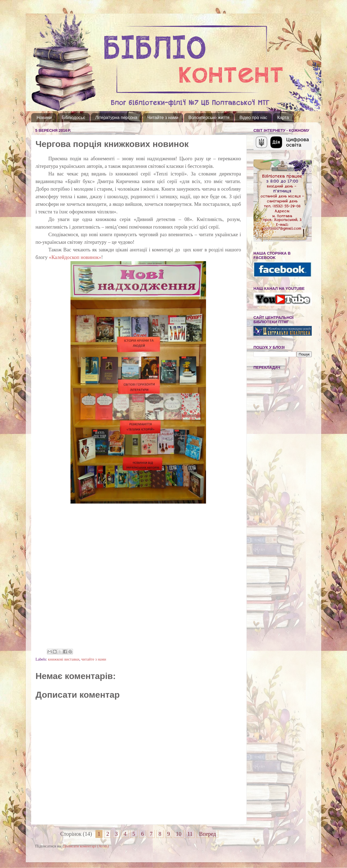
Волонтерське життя (209, 118)
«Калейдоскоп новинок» (75, 257)
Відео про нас (253, 118)
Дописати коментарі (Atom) (86, 846)
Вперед (207, 834)
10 (179, 834)
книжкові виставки (64, 659)
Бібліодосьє (74, 118)
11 (190, 834)
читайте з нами (94, 659)
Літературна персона (116, 118)
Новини (44, 118)
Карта (283, 118)
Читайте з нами (163, 118)
